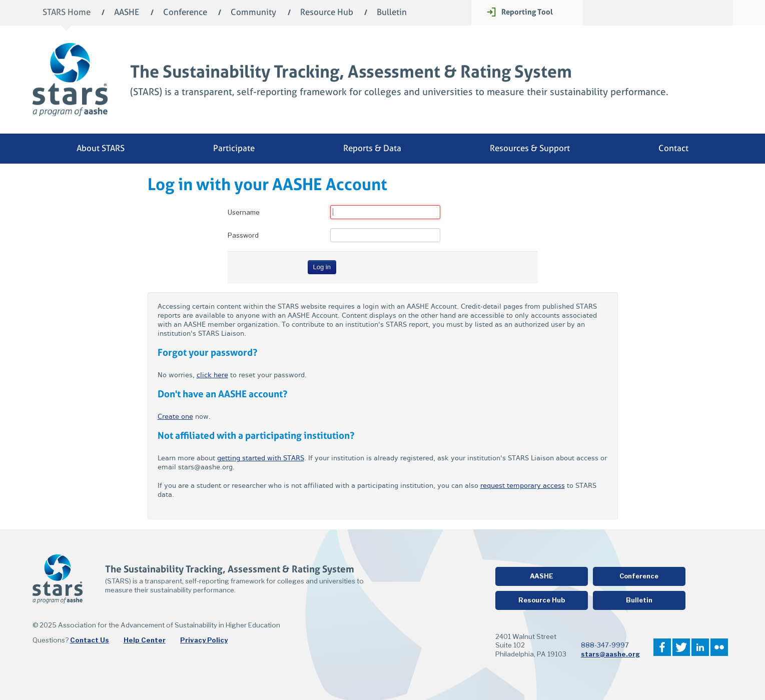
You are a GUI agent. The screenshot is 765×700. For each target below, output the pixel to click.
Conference (185, 13)
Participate (234, 148)
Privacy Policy (204, 640)
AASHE (127, 13)
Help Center (145, 640)
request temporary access (523, 486)
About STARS (101, 148)
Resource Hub (327, 13)
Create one (175, 417)
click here (212, 375)
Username (244, 212)
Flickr (719, 647)
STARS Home (67, 13)
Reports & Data (372, 148)
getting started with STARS (261, 458)
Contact (673, 148)
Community (253, 13)
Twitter (681, 647)
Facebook (662, 647)
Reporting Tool (527, 12)
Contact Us (90, 640)
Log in (322, 267)
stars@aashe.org (610, 654)
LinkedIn (700, 647)
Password (243, 235)
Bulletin (392, 13)
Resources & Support (530, 148)
